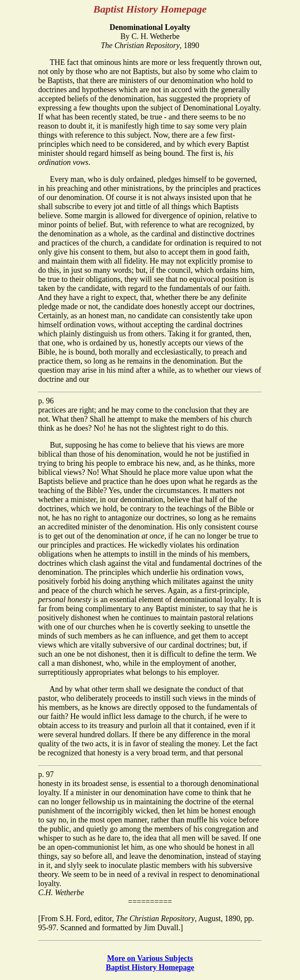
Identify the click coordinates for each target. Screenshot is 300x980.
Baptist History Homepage (150, 967)
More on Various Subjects (150, 958)
